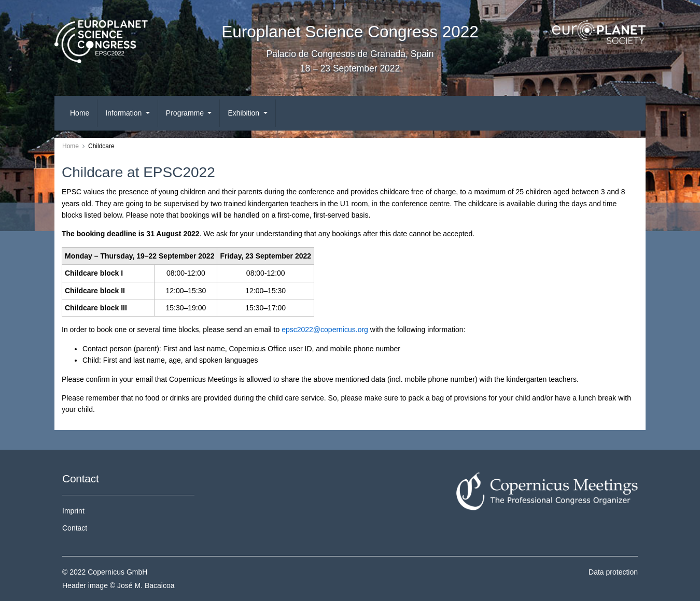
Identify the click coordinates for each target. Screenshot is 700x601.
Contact (75, 528)
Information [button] (124, 113)
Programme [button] (186, 113)
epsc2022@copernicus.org (325, 330)
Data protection (613, 572)
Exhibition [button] (244, 113)
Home (80, 113)
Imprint (73, 511)
